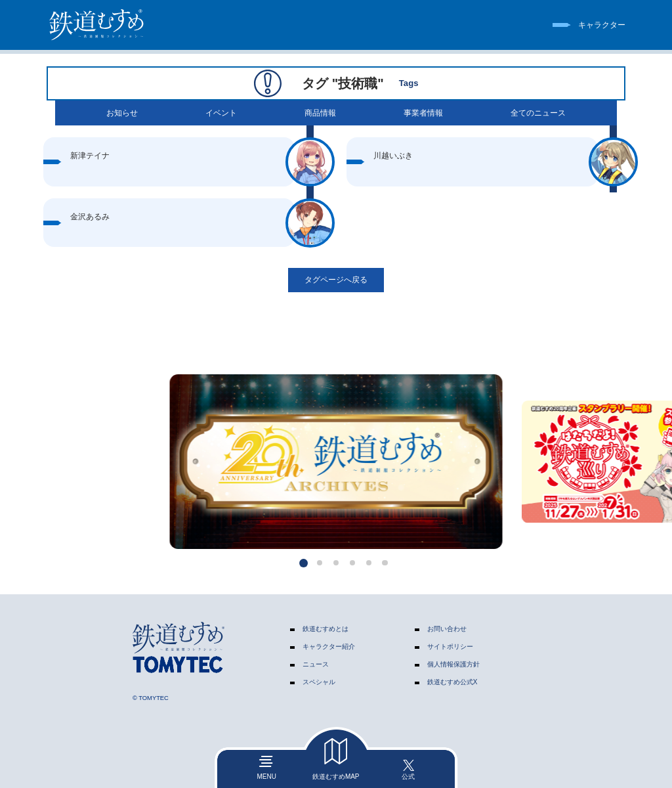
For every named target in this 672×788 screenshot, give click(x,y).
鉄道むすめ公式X (452, 682)
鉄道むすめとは (325, 629)
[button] (303, 563)
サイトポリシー (450, 646)
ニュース (316, 664)
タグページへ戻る (336, 280)
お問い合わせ (447, 629)
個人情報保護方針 (453, 664)
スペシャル (319, 682)
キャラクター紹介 (329, 646)
